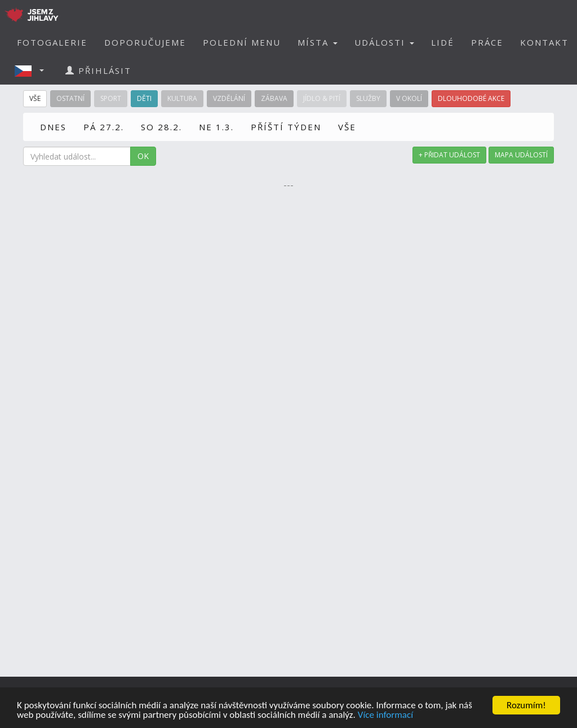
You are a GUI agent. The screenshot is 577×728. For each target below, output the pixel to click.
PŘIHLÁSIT (98, 70)
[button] (33, 70)
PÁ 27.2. (104, 127)
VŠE (347, 127)
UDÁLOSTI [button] (384, 42)
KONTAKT (544, 42)
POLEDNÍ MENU (242, 42)
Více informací (385, 715)
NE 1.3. (216, 127)
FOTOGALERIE (52, 42)
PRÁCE (487, 42)
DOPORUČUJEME (145, 42)
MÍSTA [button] (318, 42)
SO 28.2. (161, 127)
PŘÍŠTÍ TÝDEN (286, 127)
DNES (53, 127)
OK (143, 156)
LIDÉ (443, 42)
